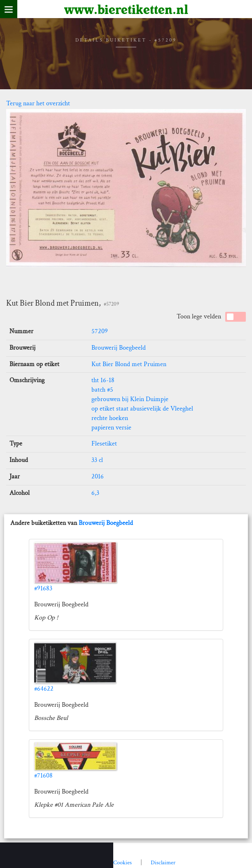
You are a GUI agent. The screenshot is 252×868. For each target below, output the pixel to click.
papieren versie (111, 428)
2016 (98, 477)
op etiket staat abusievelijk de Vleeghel (142, 409)
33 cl (97, 460)
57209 (100, 331)
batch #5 (102, 390)
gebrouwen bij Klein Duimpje (130, 399)
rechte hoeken (110, 418)
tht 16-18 (103, 380)
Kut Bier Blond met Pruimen (129, 364)
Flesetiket (104, 444)
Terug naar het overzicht (38, 103)
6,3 (95, 493)
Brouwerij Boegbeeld (119, 348)
